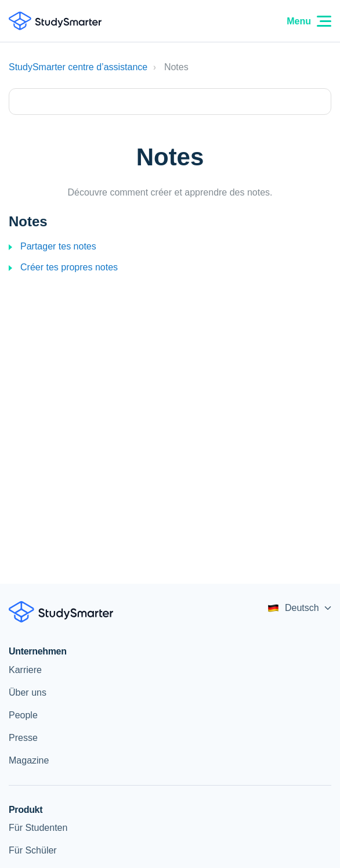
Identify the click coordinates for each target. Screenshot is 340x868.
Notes (28, 221)
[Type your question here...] (170, 102)
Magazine (29, 760)
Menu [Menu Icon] (309, 21)
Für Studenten (38, 828)
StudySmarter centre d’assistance (78, 67)
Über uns (28, 692)
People (23, 715)
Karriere (25, 670)
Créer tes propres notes (69, 267)
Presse (23, 738)
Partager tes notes (58, 246)
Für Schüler (33, 850)
